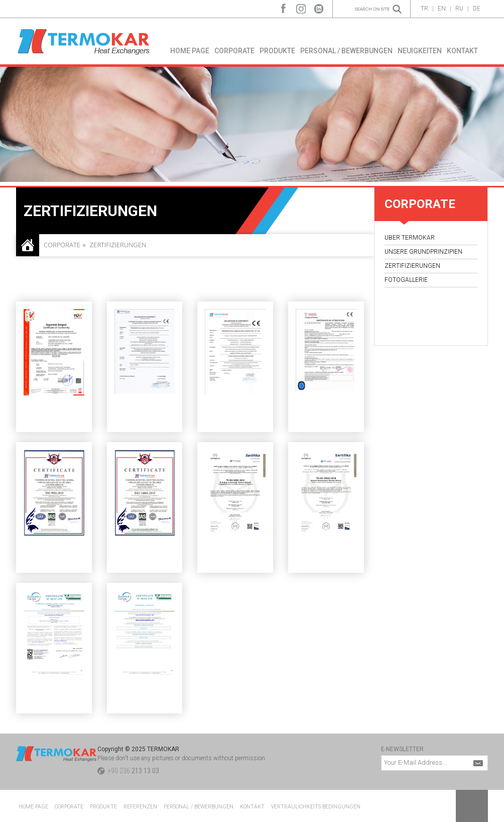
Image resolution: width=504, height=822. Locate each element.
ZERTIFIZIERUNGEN (412, 266)
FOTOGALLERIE (406, 280)
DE (477, 9)
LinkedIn (319, 6)
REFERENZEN (140, 807)
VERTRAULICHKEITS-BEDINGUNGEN (316, 807)
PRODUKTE (277, 51)
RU (459, 9)
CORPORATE (234, 51)
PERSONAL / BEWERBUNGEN (346, 51)
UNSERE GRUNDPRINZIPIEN (423, 252)
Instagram (301, 6)
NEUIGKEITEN (420, 51)
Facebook (283, 6)
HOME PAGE (190, 51)
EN (442, 9)
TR (424, 9)
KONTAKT (462, 51)
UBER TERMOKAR (410, 238)
